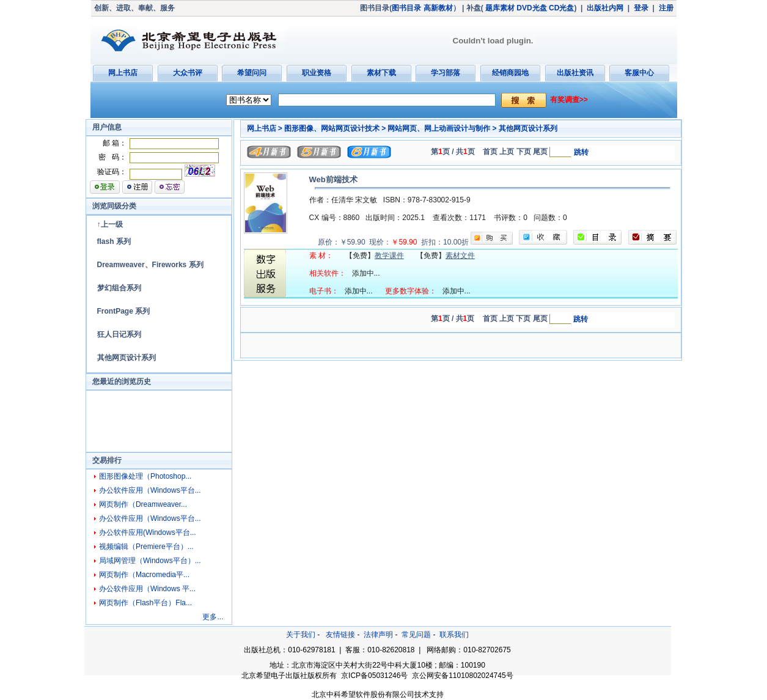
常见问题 (416, 635)
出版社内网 (605, 8)
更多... (213, 617)
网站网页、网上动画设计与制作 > (442, 128)
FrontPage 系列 (124, 311)
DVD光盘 (531, 8)
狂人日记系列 (119, 334)
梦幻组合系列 (119, 288)
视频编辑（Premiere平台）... (146, 547)
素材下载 (381, 73)
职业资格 (317, 73)
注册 (666, 8)
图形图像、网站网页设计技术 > (335, 128)
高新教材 (438, 8)
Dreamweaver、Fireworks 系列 (150, 265)
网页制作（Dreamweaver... (143, 504)
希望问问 (252, 73)
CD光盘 (561, 8)
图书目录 (406, 8)
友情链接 (340, 635)
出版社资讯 (575, 73)
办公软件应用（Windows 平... (147, 589)
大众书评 (188, 73)
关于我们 (301, 635)
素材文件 (460, 256)
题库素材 (500, 8)
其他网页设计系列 (127, 358)
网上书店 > (265, 128)
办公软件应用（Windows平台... (150, 490)
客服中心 (639, 73)
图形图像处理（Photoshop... (145, 476)
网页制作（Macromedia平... (144, 575)
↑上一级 (110, 224)
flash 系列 (114, 241)
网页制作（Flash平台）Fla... (145, 603)
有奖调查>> (569, 100)
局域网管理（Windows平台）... (150, 561)
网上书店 (123, 73)
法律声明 (378, 635)
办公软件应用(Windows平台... (148, 532)
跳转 (581, 152)
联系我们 (454, 635)
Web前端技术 (333, 179)
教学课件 (389, 256)
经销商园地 (510, 73)
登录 (641, 8)
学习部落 (446, 73)
